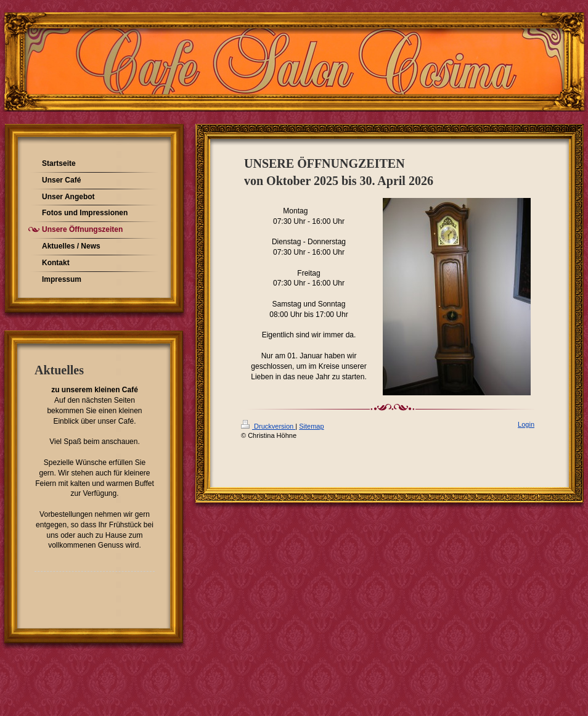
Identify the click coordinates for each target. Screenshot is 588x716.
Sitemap (311, 426)
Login (526, 424)
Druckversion (268, 426)
